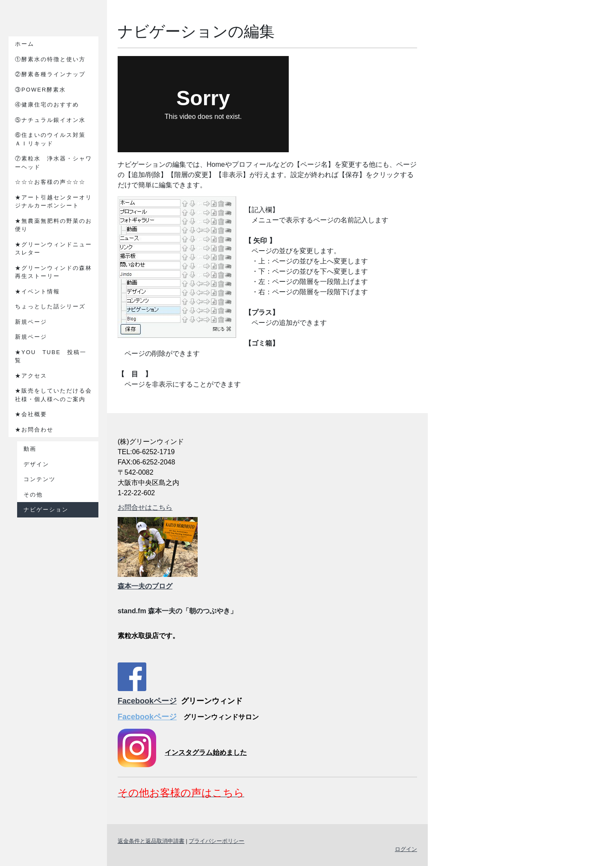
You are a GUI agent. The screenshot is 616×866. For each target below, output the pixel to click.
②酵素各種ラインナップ (50, 74)
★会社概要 (31, 414)
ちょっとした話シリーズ (50, 306)
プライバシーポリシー (216, 841)
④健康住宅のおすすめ (47, 105)
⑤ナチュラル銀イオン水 (50, 120)
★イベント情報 (37, 291)
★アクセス (31, 376)
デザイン (36, 464)
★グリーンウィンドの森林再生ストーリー (53, 272)
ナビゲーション (46, 510)
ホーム (25, 44)
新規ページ (31, 322)
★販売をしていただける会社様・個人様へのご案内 (53, 395)
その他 (33, 495)
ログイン (406, 849)
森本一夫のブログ (145, 586)
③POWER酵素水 (44, 90)
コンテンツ (40, 479)
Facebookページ (147, 701)
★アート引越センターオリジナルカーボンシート (53, 202)
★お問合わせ (34, 430)
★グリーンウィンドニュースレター (53, 249)
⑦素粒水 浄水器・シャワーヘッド (53, 163)
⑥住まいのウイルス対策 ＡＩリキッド (53, 139)
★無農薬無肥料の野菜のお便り (53, 225)
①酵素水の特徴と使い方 (50, 59)
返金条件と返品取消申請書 (151, 841)
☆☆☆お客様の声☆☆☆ (50, 182)
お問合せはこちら (145, 507)
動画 (30, 449)
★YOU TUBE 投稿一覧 (51, 356)
